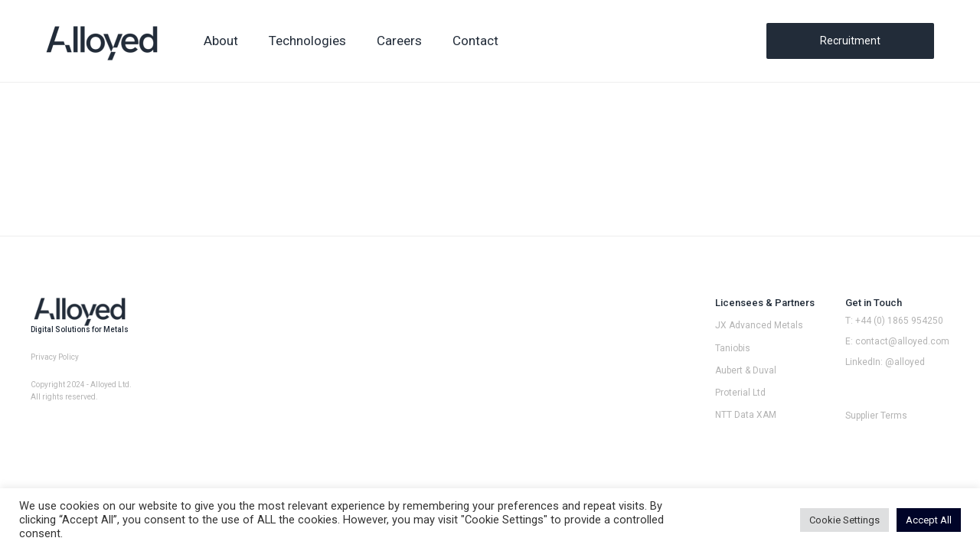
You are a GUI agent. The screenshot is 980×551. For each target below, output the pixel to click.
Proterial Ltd (740, 393)
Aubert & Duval (746, 370)
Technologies (307, 41)
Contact (475, 41)
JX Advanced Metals (759, 325)
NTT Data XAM (746, 415)
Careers (399, 41)
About (221, 41)
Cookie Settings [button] (844, 520)
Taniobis (733, 348)
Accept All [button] (929, 520)
